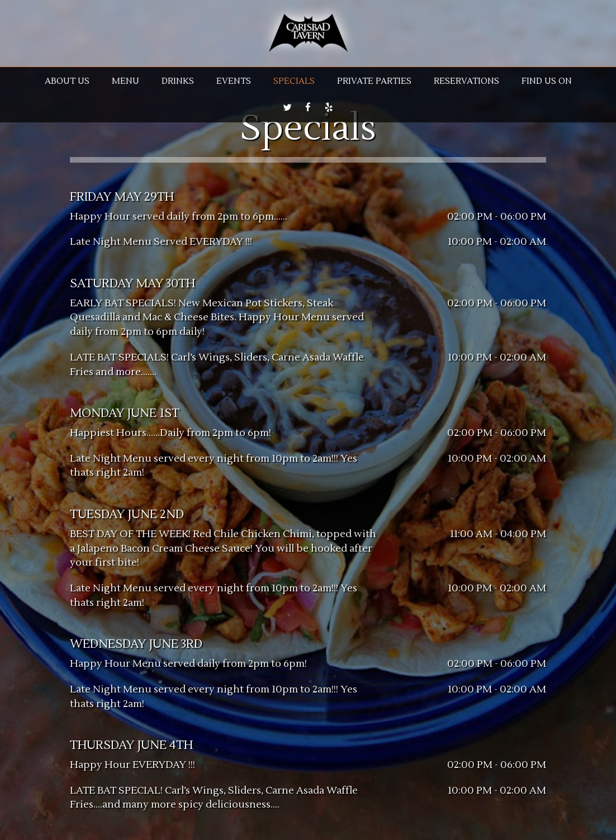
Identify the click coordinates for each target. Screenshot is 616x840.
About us (67, 81)
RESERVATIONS (466, 81)
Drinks (178, 81)
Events (234, 81)
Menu (125, 81)
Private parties (374, 81)
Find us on (547, 81)
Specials (294, 81)
